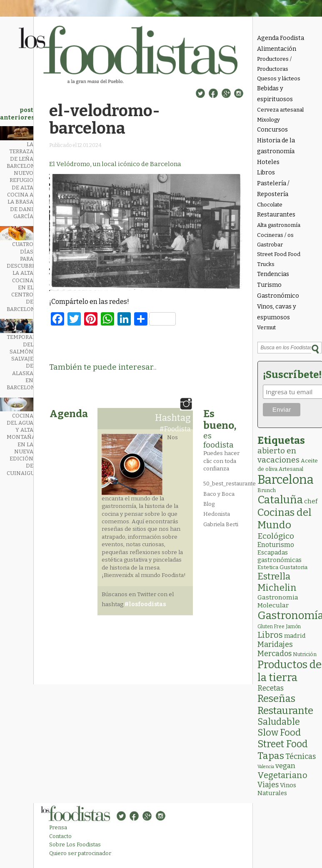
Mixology (268, 120)
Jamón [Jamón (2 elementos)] (293, 627)
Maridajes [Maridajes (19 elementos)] (275, 644)
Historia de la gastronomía (276, 146)
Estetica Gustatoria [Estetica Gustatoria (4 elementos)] (282, 567)
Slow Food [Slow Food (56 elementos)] (279, 733)
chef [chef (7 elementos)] (311, 501)
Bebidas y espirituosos (275, 94)
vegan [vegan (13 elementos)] (285, 766)
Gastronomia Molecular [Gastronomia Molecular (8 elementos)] (278, 601)
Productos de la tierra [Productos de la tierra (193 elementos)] (290, 671)
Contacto (60, 836)
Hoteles (268, 162)
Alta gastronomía (279, 225)
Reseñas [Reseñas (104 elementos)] (276, 699)
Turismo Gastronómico (278, 290)
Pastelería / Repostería (273, 189)
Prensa (58, 827)
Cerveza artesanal (280, 110)
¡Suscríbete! (291, 375)
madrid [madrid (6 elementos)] (295, 636)
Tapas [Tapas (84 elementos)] (271, 756)
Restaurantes (276, 215)
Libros (266, 173)
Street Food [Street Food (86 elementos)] (283, 744)
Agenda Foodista (281, 38)
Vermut (266, 327)
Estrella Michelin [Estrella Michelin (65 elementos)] (277, 582)
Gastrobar (270, 245)
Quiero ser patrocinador (80, 853)
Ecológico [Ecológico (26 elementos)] (276, 536)
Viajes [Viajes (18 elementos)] (268, 785)
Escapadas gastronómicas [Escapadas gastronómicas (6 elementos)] (280, 556)
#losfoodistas (145, 604)
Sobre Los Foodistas (75, 844)
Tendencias (273, 274)
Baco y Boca (219, 494)
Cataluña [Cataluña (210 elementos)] (280, 500)
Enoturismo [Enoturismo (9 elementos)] (276, 545)
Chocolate (270, 205)
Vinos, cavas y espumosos (277, 312)
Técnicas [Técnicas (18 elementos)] (301, 756)
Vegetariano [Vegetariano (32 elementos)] (282, 775)
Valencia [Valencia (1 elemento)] (266, 767)
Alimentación (277, 49)
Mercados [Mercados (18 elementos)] (275, 654)
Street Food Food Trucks (279, 259)
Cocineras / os (275, 235)
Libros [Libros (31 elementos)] (270, 635)
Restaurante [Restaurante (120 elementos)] (285, 710)
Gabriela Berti (221, 524)
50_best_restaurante (230, 484)
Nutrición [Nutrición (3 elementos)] (305, 654)
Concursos (272, 130)
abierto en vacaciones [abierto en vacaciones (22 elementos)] (278, 455)
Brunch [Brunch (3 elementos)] (267, 490)
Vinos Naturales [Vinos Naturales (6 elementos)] (277, 789)
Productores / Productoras (274, 64)
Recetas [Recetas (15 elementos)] (271, 688)
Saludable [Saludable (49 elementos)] (279, 722)
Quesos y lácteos (279, 78)
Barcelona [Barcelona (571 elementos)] (286, 480)
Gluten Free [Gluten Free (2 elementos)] (271, 627)
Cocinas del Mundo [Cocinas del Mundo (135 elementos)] (285, 519)
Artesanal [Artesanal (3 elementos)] (291, 469)
